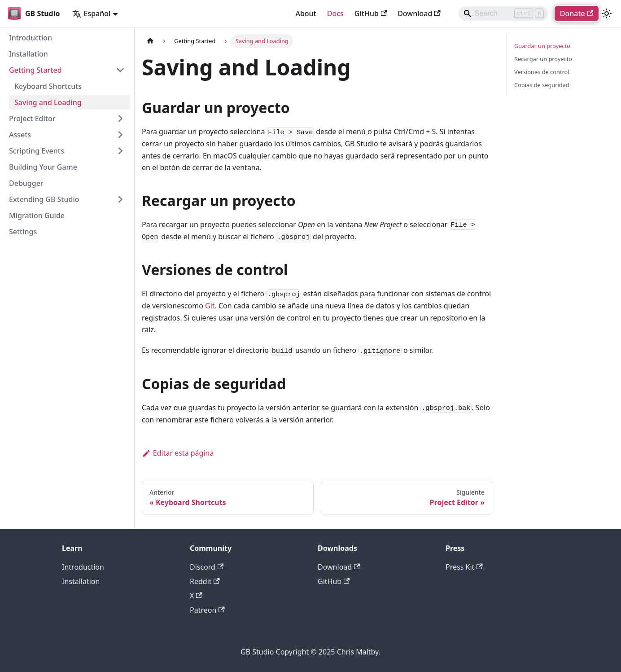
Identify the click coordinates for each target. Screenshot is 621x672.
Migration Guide (37, 215)
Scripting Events (37, 151)
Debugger (26, 183)
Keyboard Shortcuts (48, 86)
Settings (23, 232)
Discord (207, 567)
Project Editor (32, 119)
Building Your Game (43, 167)
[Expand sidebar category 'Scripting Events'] (120, 151)
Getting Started (35, 70)
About (306, 13)
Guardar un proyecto (542, 46)
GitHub (371, 13)
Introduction (31, 38)
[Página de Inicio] (150, 41)
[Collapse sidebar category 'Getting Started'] (120, 70)
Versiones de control (542, 72)
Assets (20, 135)
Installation (28, 54)
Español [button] (91, 13)
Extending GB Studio (44, 199)
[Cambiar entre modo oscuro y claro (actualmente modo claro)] (607, 13)
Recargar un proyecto (543, 59)
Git (210, 306)
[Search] (503, 13)
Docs (335, 13)
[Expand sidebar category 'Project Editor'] (120, 119)
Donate (577, 13)
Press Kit (464, 567)
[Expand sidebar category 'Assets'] (120, 135)
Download (419, 13)
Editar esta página (178, 453)
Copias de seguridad (542, 85)
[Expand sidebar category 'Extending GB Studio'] (120, 199)
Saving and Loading (48, 102)
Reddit (205, 581)
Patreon (207, 610)
